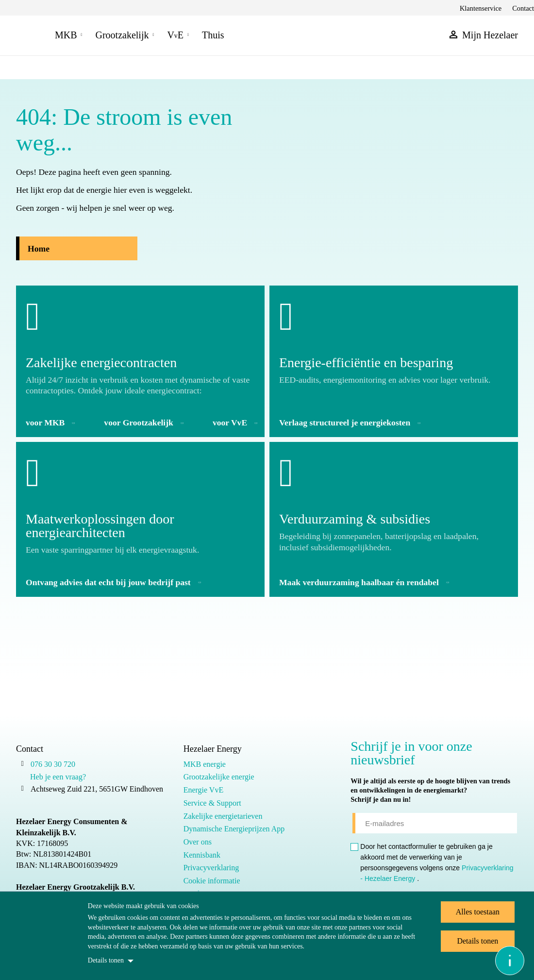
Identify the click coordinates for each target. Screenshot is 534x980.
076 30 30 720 (53, 764)
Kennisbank (202, 855)
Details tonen (106, 960)
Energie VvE (204, 790)
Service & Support (212, 803)
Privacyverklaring (211, 868)
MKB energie (205, 764)
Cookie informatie (212, 881)
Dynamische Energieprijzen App (234, 829)
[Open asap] (510, 961)
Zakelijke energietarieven (223, 816)
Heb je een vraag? (58, 777)
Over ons (198, 842)
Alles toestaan (478, 912)
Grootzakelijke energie (219, 777)
